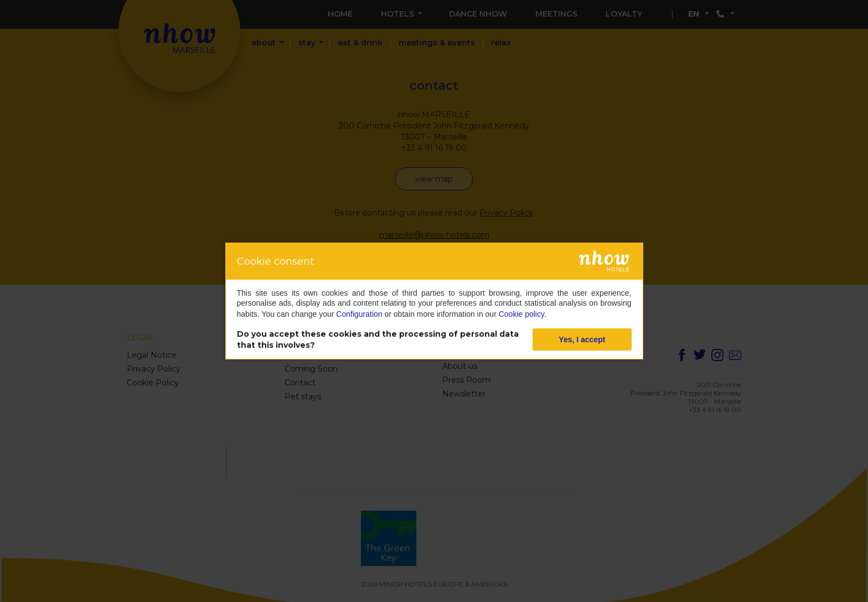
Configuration (359, 314)
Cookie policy (521, 314)
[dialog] (434, 301)
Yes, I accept (582, 339)
